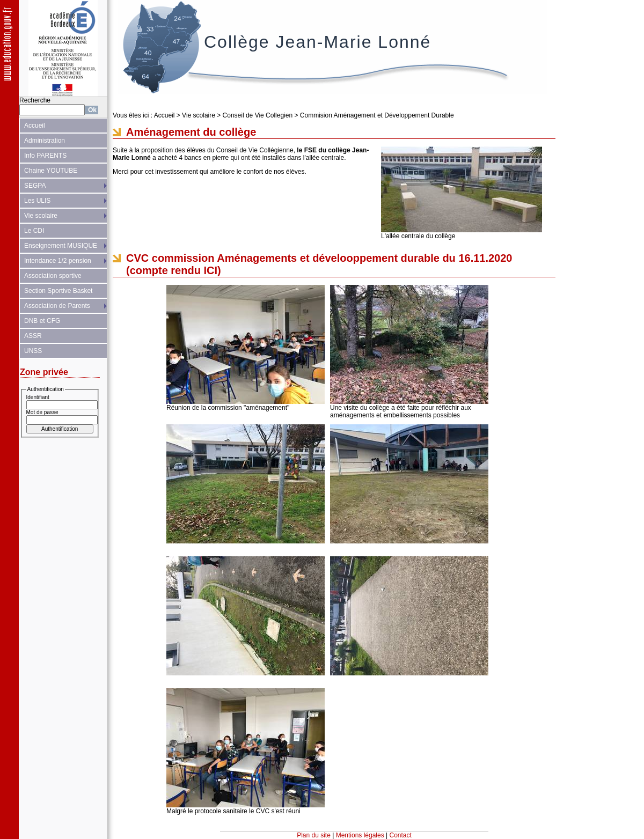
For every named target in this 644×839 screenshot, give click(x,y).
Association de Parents (57, 306)
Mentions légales (360, 835)
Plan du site (314, 835)
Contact (401, 835)
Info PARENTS (45, 156)
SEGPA (35, 186)
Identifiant (38, 397)
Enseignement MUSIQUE (61, 246)
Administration (45, 141)
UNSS (33, 351)
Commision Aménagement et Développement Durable (377, 115)
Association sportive (53, 276)
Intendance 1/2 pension (58, 261)
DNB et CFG (42, 321)
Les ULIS (37, 201)
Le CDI (34, 231)
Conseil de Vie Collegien (258, 115)
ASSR (33, 336)
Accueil (35, 126)
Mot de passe (42, 412)
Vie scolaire (41, 216)
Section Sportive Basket (58, 291)
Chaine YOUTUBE (51, 171)
